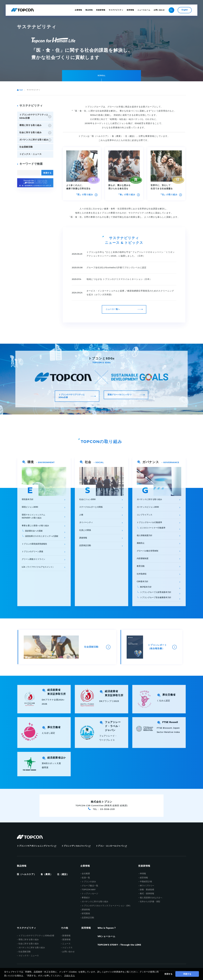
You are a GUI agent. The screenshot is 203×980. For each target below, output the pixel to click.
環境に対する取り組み (29, 940)
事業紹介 (86, 898)
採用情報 (86, 928)
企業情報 (85, 866)
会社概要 (86, 874)
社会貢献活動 (25, 952)
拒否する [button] (168, 974)
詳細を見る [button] (70, 976)
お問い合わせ (68, 952)
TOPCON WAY (89, 890)
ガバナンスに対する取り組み (95, 902)
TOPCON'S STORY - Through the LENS (119, 945)
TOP (20, 90)
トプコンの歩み (89, 882)
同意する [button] (187, 974)
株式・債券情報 (147, 894)
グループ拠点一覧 (90, 886)
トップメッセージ (90, 894)
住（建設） (63, 874)
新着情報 (66, 936)
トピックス (67, 948)
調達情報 (86, 910)
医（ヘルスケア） (27, 874)
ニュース (66, 944)
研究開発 (86, 914)
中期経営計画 (146, 882)
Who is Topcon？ (107, 928)
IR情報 (143, 874)
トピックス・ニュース (29, 956)
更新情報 (66, 940)
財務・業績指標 (147, 890)
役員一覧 (86, 878)
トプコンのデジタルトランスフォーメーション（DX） (107, 906)
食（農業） (47, 874)
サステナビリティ (27, 928)
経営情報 (144, 878)
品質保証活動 (88, 918)
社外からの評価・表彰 (150, 902)
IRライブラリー (147, 886)
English (185, 10)
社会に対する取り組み (29, 944)
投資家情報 (144, 866)
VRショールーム (106, 937)
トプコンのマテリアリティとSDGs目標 (36, 936)
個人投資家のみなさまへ (151, 898)
